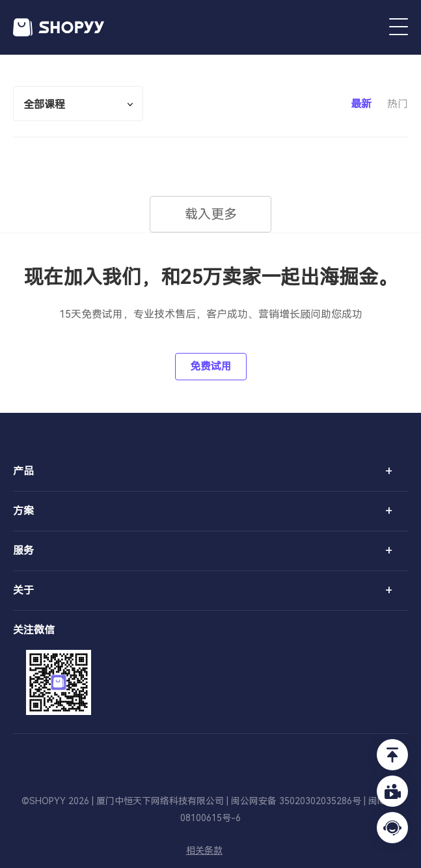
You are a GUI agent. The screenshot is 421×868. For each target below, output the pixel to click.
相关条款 (204, 850)
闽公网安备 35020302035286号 (296, 801)
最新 (361, 104)
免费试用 (211, 366)
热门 (398, 104)
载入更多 (211, 214)
